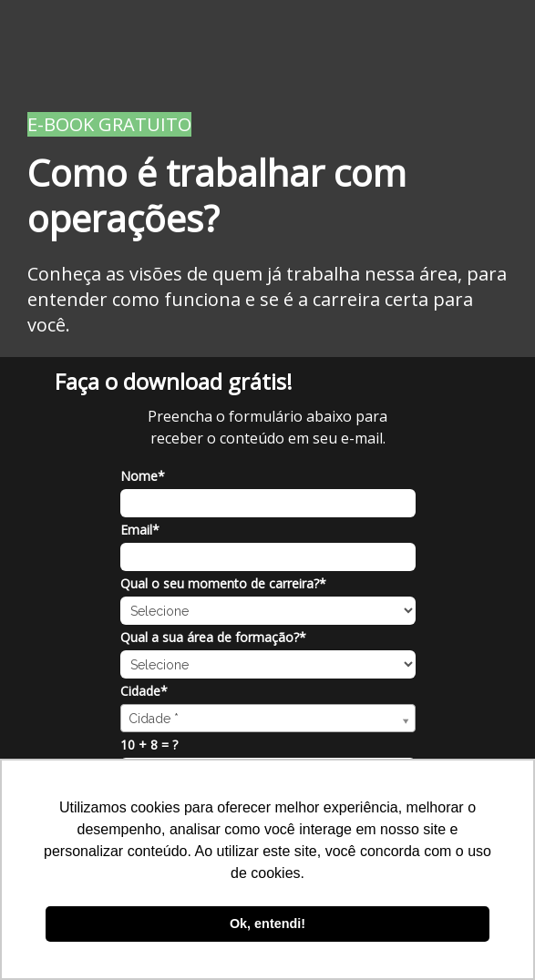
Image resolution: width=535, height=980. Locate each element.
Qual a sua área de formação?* (213, 638)
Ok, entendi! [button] (267, 924)
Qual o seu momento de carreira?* (223, 584)
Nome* (143, 476)
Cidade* (144, 691)
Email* (140, 530)
